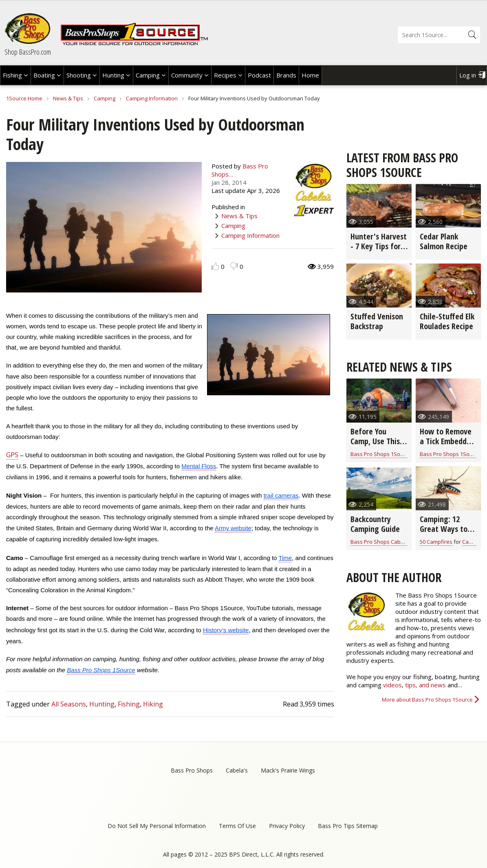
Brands (286, 75)
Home (310, 75)
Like (215, 266)
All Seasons (69, 704)
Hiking (153, 704)
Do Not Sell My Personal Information (157, 826)
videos (392, 685)
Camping (148, 75)
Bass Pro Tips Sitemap (348, 826)
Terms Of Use (237, 826)
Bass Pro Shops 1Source (381, 454)
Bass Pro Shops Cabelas (381, 542)
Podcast (259, 75)
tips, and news (426, 685)
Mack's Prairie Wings (288, 770)
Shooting (79, 75)
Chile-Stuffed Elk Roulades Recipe (447, 321)
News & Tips (68, 98)
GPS (12, 455)
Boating (44, 75)
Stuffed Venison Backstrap (377, 321)
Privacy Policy (287, 826)
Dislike (234, 266)
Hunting (113, 75)
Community (187, 75)
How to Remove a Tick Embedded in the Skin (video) (447, 446)
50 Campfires (436, 542)
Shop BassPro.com (28, 52)
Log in (468, 75)
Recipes (225, 75)
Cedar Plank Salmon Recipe (444, 241)
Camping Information (152, 98)
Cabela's (237, 770)
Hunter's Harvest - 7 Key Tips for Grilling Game (379, 246)
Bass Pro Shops (192, 770)
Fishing (12, 75)
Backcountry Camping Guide (375, 524)
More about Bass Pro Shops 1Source (427, 700)
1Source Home (24, 98)
